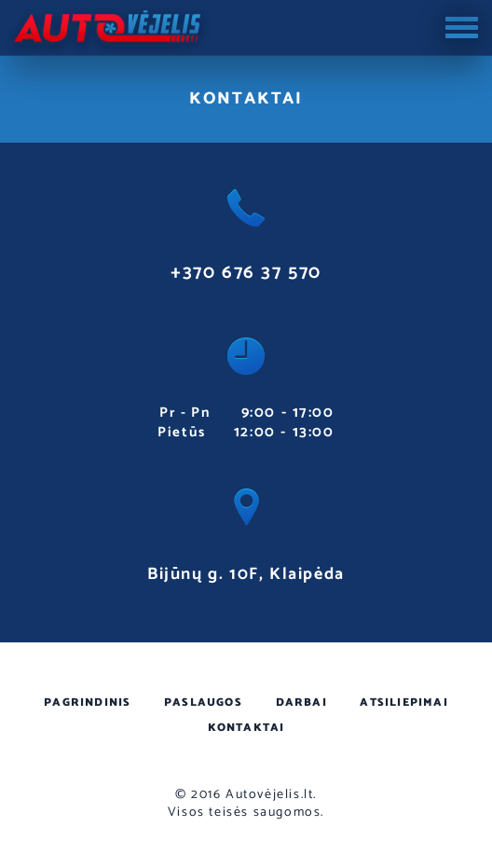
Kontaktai (246, 728)
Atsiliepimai (403, 703)
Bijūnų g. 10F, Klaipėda (246, 574)
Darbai (301, 703)
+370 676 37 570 (246, 273)
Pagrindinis (87, 703)
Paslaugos (203, 703)
